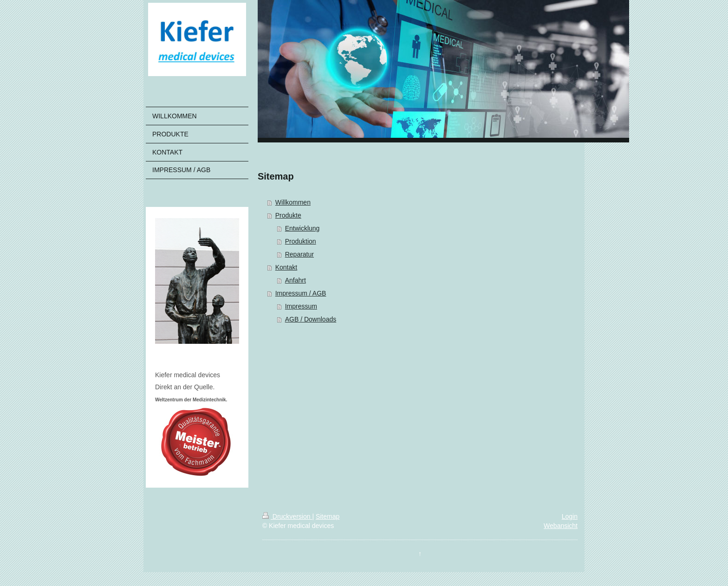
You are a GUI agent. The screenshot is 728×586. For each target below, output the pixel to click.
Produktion (301, 241)
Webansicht (561, 526)
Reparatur (299, 254)
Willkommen (293, 202)
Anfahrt (296, 280)
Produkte (288, 215)
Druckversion (287, 516)
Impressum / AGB (301, 293)
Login (570, 516)
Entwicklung (302, 228)
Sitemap (328, 516)
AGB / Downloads (311, 319)
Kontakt (286, 267)
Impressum (301, 306)
